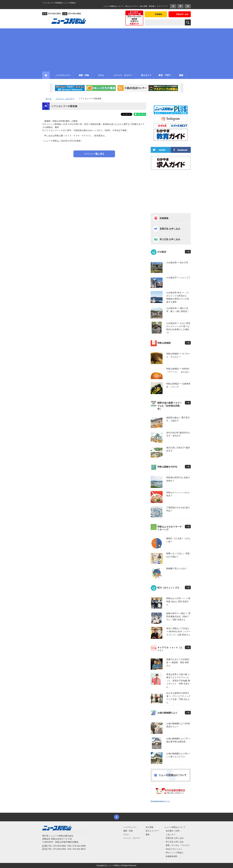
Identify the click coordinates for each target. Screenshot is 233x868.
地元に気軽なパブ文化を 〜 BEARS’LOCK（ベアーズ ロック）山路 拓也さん (178, 631)
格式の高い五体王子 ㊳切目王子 (178, 449)
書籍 (148, 834)
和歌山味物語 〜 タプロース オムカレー (178, 355)
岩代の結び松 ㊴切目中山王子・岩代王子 (178, 434)
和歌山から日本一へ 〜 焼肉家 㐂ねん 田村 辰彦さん (178, 601)
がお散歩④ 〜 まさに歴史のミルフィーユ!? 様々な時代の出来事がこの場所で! (178, 328)
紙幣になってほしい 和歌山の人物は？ (178, 555)
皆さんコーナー (132, 6)
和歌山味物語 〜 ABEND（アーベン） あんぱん (178, 370)
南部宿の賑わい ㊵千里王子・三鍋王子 (178, 419)
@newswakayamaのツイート (160, 801)
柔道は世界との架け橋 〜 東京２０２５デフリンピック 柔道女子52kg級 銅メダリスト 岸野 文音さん (179, 681)
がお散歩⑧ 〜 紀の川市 (177, 263)
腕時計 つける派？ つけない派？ (178, 540)
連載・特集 (128, 831)
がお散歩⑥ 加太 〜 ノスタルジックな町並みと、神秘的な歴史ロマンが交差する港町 (178, 297)
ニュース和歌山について (113, 6)
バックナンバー (130, 827)
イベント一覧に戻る (94, 154)
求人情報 (149, 827)
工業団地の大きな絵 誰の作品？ (178, 509)
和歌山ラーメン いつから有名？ (178, 494)
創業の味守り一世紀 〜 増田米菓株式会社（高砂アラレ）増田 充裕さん (178, 616)
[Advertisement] (116, 49)
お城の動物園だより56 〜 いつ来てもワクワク (178, 755)
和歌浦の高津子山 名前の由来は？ (178, 479)
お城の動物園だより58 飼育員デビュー (178, 725)
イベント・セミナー (132, 838)
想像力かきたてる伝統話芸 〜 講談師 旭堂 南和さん (178, 662)
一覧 (188, 252)
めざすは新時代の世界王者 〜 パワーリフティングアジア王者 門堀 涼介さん (178, 698)
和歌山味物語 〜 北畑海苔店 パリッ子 (178, 385)
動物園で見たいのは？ (177, 568)
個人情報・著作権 (147, 6)
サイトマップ (162, 6)
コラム (126, 834)
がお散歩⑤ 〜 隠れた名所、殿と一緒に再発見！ (178, 310)
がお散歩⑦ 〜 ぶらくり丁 (178, 278)
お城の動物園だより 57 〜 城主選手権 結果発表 (178, 740)
